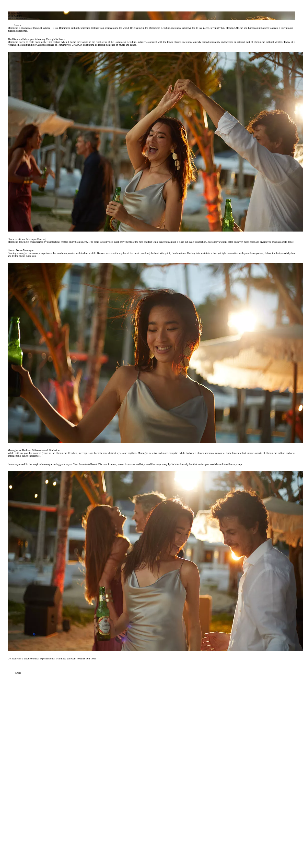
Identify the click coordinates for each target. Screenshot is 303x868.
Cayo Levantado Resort (85, 464)
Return (14, 25)
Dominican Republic (66, 453)
